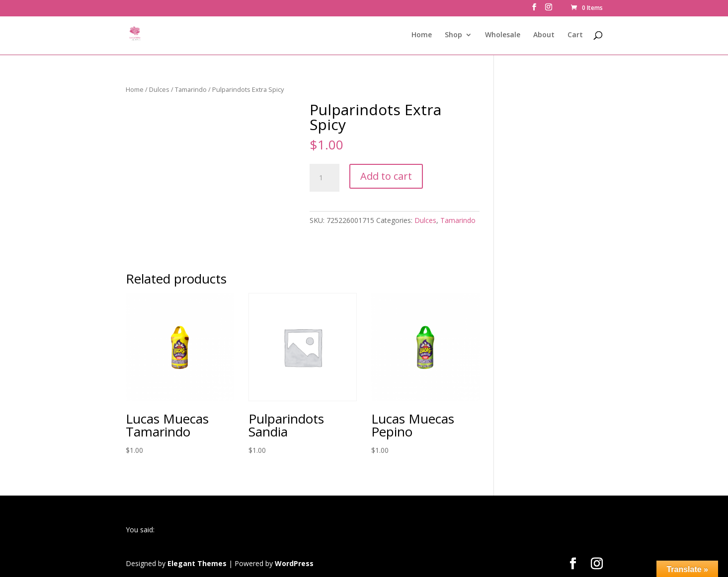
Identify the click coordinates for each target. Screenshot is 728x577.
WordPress (294, 563)
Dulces (159, 89)
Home (422, 35)
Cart (575, 35)
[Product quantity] (324, 178)
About (544, 35)
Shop (453, 35)
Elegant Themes (197, 563)
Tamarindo (191, 89)
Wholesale (503, 35)
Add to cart (386, 176)
